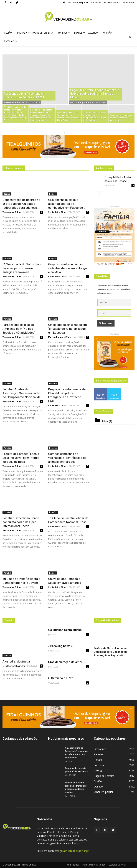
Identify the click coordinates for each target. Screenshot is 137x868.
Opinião (109, 33)
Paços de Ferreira (44, 33)
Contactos (96, 3)
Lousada (23, 33)
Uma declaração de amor (65, 662)
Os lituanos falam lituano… (66, 630)
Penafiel (79, 33)
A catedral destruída (16, 661)
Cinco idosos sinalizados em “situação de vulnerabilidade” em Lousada (68, 329)
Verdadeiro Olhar (12, 212)
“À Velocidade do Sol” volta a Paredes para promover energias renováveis (22, 268)
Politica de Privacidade (94, 865)
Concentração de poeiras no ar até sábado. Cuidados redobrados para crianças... (21, 204)
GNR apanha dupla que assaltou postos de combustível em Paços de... (67, 204)
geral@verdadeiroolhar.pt (74, 851)
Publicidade (129, 3)
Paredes (64, 33)
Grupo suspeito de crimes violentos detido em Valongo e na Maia (68, 268)
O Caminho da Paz (61, 678)
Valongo (94, 33)
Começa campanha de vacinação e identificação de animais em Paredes (67, 458)
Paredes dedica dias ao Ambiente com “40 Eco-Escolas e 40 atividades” (19, 329)
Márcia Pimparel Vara (15, 102)
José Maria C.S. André (14, 666)
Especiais (11, 41)
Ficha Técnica (72, 865)
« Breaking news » (60, 646)
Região (9, 33)
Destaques (100, 749)
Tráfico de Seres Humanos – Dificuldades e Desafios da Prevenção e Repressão (112, 652)
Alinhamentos (104, 168)
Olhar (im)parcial (103, 792)
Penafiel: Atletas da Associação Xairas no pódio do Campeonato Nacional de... (23, 393)
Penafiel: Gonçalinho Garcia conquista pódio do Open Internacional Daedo (21, 522)
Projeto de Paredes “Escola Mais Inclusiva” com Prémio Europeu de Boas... (21, 458)
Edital (105, 421)
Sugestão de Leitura (107, 620)
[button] (130, 37)
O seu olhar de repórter (75, 3)
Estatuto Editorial (117, 865)
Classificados (112, 3)
